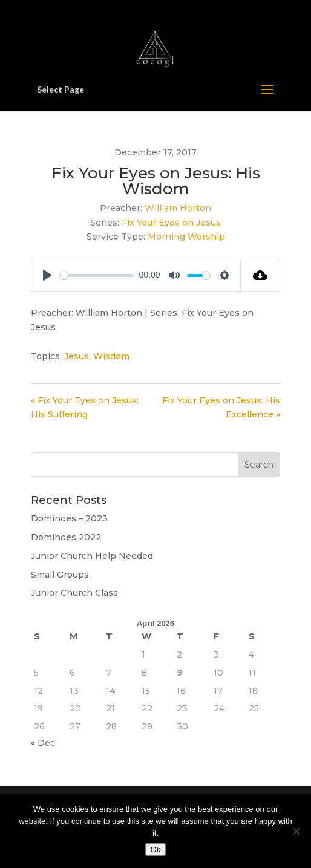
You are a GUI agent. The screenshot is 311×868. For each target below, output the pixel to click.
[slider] (97, 276)
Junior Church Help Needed (92, 556)
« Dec (43, 743)
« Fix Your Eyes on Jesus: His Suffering (85, 408)
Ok (155, 850)
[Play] (47, 275)
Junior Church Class (74, 593)
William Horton (178, 208)
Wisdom (111, 356)
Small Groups (60, 575)
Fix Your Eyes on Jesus (171, 223)
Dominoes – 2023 (69, 518)
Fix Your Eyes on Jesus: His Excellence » (221, 408)
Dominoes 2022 (66, 537)
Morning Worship (186, 237)
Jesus (77, 356)
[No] (296, 831)
